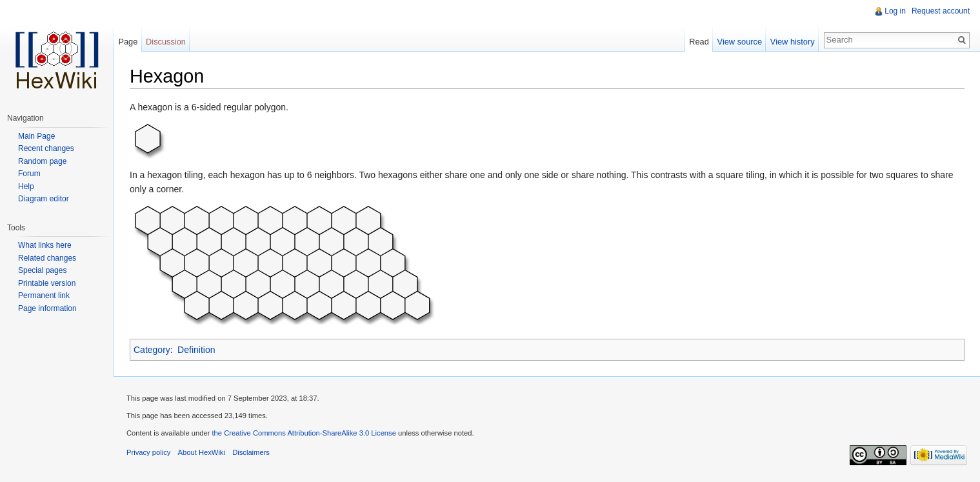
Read (699, 42)
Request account (941, 11)
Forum (29, 174)
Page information (47, 308)
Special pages (42, 270)
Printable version (47, 283)
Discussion (166, 42)
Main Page (36, 136)
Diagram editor (44, 199)
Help (26, 186)
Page (128, 42)
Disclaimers (251, 452)
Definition (196, 350)
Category (152, 350)
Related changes (47, 258)
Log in (895, 11)
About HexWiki (202, 452)
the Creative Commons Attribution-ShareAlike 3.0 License (304, 433)
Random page (42, 161)
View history (793, 42)
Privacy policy (148, 452)
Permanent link (44, 296)
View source (740, 42)
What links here (45, 245)
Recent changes (46, 148)
